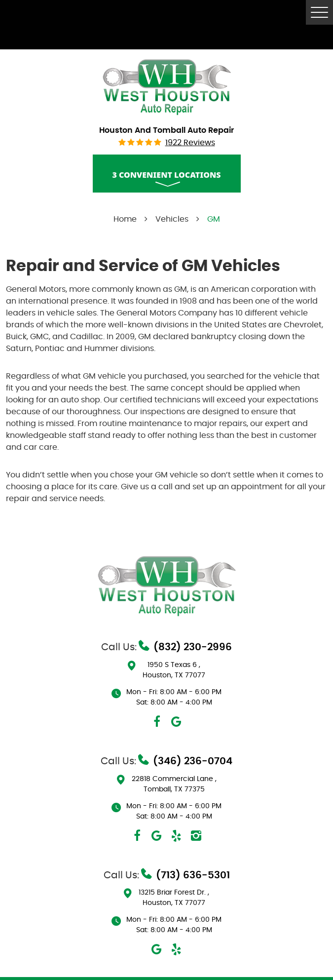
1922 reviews (190, 143)
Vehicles (172, 219)
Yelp (177, 836)
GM (214, 219)
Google (177, 722)
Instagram (196, 836)
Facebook (157, 722)
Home (125, 219)
